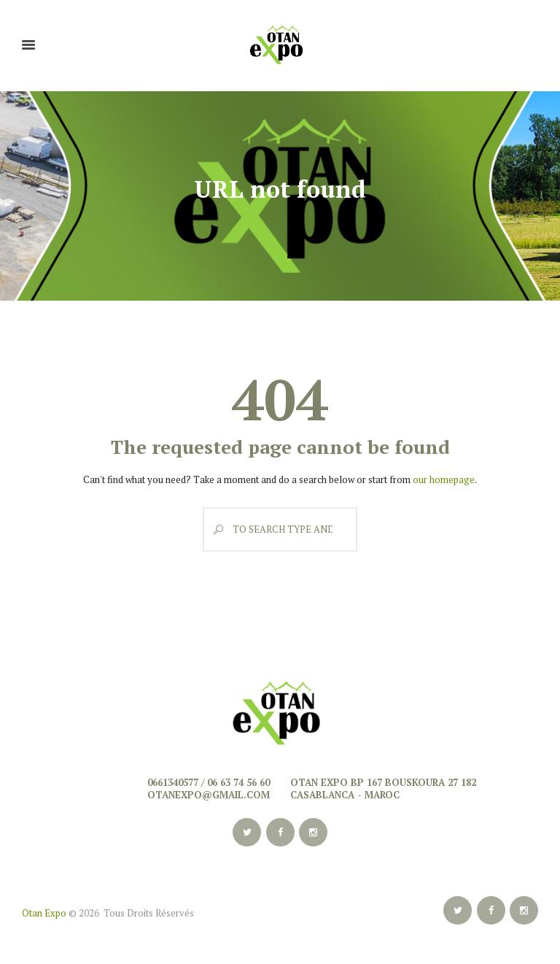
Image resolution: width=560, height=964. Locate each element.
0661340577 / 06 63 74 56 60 (209, 782)
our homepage (444, 479)
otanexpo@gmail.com (209, 795)
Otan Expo (44, 913)
